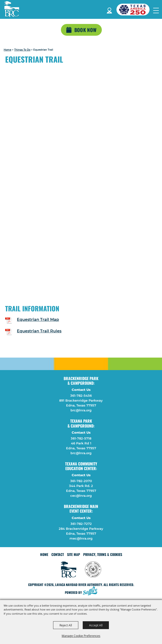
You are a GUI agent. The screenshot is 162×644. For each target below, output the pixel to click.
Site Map (74, 554)
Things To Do (22, 50)
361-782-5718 (81, 438)
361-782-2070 (81, 481)
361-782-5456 (81, 395)
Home (7, 50)
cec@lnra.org (81, 496)
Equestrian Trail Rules (39, 331)
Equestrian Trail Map (38, 320)
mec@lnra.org (81, 538)
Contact (58, 554)
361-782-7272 (81, 524)
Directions (109, 10)
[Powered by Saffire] (92, 591)
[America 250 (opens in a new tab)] (135, 10)
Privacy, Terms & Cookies (103, 554)
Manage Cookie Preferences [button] (81, 636)
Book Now (85, 30)
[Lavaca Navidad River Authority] (12, 9)
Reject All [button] (66, 625)
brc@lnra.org (81, 410)
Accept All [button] (96, 625)
